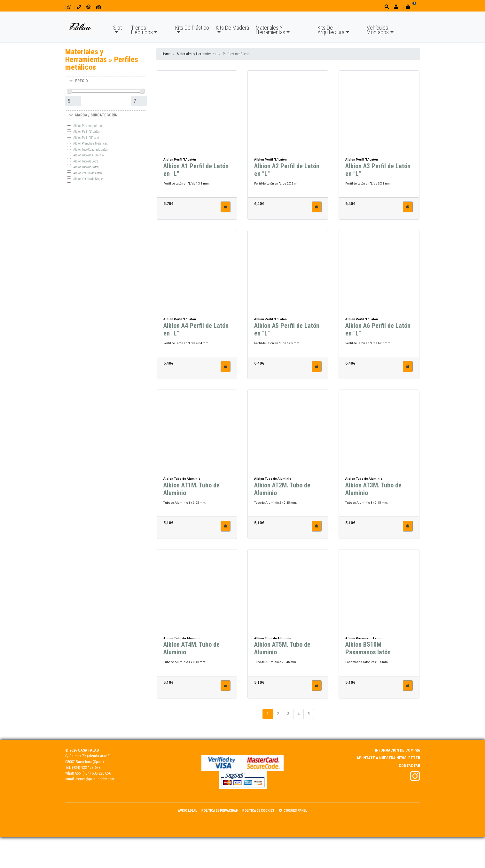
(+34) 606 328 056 (97, 773)
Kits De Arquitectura (331, 30)
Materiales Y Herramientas (270, 30)
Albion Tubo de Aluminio (88, 155)
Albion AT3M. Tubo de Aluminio (373, 490)
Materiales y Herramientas (197, 54)
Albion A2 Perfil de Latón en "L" (287, 171)
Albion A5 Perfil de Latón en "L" (287, 331)
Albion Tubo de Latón (86, 167)
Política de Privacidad (220, 811)
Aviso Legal (188, 811)
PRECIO (79, 81)
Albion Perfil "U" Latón (87, 138)
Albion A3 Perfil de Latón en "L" (378, 171)
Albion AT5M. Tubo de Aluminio (282, 650)
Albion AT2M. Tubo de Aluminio (282, 490)
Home (166, 54)
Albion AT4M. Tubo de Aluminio (192, 650)
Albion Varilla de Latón (88, 173)
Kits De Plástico (192, 28)
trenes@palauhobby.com (95, 779)
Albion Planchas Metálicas (90, 143)
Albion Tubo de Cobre (86, 161)
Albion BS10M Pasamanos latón (368, 650)
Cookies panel (293, 811)
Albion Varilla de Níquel (88, 179)
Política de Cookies (258, 811)
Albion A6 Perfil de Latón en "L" (378, 331)
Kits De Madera (232, 28)
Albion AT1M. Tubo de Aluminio (192, 490)
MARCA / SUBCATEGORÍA (93, 115)
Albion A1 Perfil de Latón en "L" (196, 171)
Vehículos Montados (378, 30)
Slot (117, 28)
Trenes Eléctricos (142, 30)
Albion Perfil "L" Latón (86, 132)
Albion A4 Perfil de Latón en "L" (196, 331)
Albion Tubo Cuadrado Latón (90, 150)
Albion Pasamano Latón (88, 126)
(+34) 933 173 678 (86, 768)
